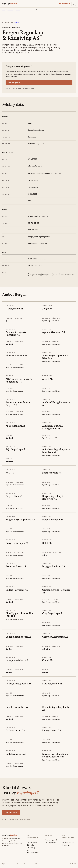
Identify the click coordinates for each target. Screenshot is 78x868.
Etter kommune (32, 842)
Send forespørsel (64, 4)
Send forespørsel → (15, 83)
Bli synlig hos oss (68, 842)
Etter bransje (31, 848)
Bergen (18, 10)
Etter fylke (30, 845)
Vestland (10, 10)
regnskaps (10, 4)
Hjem (4, 10)
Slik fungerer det (50, 843)
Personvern (66, 845)
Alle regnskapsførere (33, 851)
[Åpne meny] (74, 4)
